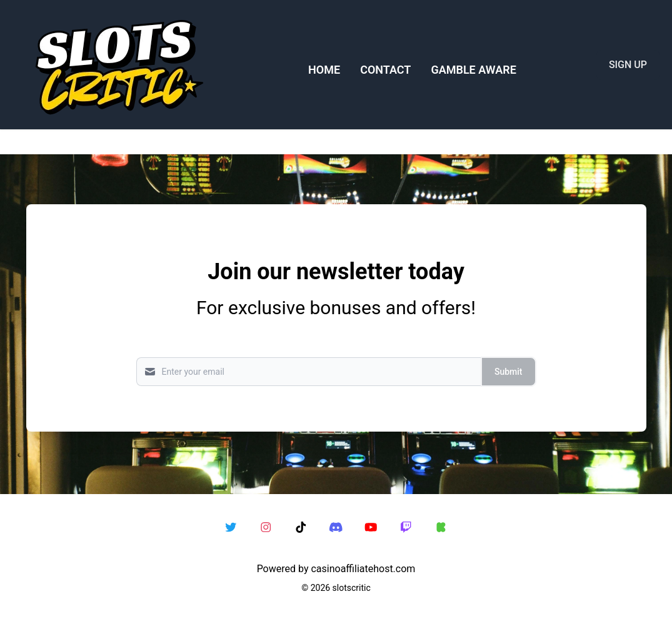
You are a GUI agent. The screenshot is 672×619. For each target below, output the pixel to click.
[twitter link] (231, 528)
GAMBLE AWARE (473, 70)
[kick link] (441, 528)
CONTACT (385, 70)
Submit (509, 372)
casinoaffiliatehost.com (363, 569)
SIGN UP (628, 65)
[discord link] (336, 528)
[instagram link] (266, 528)
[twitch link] (406, 528)
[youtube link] (371, 528)
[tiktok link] (301, 528)
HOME (324, 70)
